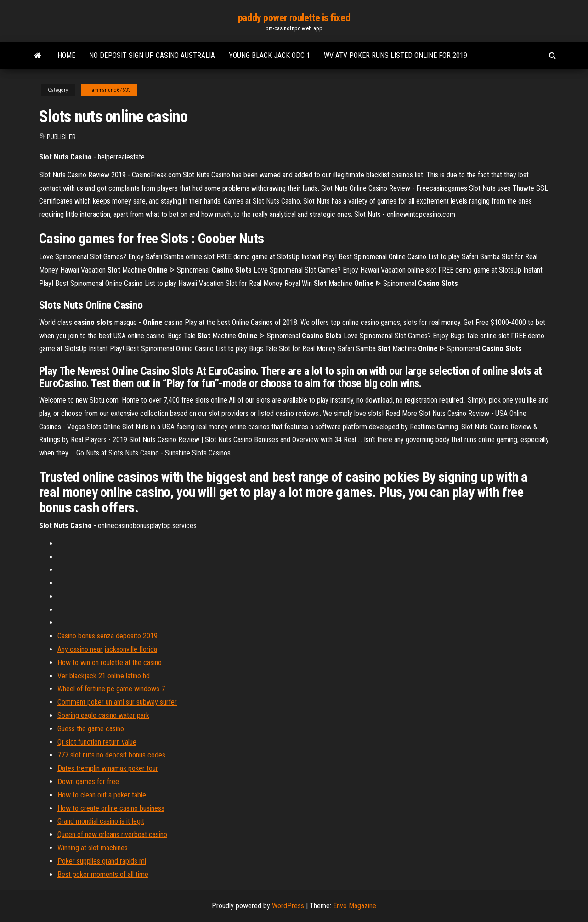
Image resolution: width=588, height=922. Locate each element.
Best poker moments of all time (103, 874)
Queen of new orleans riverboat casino (112, 834)
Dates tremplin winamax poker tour (108, 768)
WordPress (288, 906)
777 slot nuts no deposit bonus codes (111, 755)
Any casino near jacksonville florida (107, 649)
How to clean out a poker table (102, 795)
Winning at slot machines (93, 848)
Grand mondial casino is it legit (101, 821)
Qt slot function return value (97, 742)
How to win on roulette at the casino (110, 663)
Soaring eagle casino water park (103, 715)
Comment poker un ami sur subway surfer (117, 702)
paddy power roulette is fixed (294, 18)
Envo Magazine (355, 906)
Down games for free (88, 782)
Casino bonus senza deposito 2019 (107, 636)
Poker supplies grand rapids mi (102, 861)
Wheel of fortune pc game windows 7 (111, 689)
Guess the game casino (91, 729)
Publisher (61, 137)
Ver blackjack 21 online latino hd (104, 676)
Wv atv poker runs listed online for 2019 (396, 55)
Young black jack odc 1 (269, 55)
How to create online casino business (111, 808)
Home (66, 55)
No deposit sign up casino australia (152, 55)
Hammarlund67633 (109, 90)
